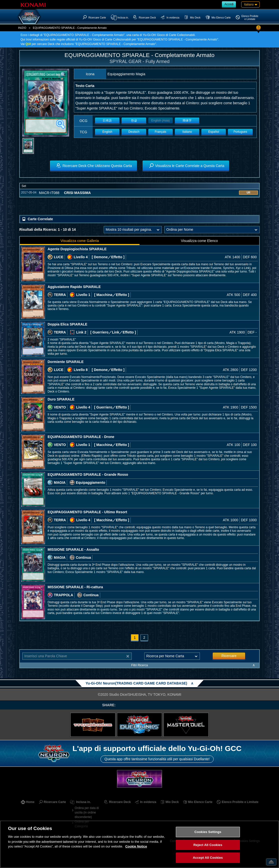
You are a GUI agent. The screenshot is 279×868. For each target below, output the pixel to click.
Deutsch (134, 132)
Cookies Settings (208, 832)
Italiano (187, 132)
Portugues (240, 132)
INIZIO (22, 28)
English (107, 132)
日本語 (107, 120)
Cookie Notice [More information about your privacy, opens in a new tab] (136, 846)
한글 (134, 120)
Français (161, 132)
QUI (28, 44)
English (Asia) (161, 120)
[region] (139, 844)
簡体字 (187, 120)
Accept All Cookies (208, 858)
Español (214, 132)
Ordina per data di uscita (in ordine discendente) (87, 812)
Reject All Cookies (208, 845)
